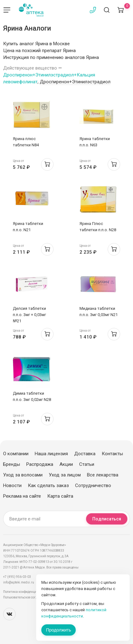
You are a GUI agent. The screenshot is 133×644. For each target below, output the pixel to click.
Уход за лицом (65, 475)
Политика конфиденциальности (27, 592)
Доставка (85, 454)
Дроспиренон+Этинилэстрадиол (75, 82)
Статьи (87, 464)
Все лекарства (103, 475)
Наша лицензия (51, 454)
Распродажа (40, 464)
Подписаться (107, 519)
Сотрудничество (93, 485)
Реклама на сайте (22, 496)
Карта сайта (60, 496)
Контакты (112, 454)
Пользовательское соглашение (26, 597)
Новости (12, 485)
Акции (66, 464)
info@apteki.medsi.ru (19, 582)
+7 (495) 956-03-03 (17, 577)
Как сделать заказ (48, 485)
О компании (16, 454)
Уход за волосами (23, 475)
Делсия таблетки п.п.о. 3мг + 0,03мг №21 (29, 315)
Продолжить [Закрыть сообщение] (59, 630)
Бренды (12, 464)
